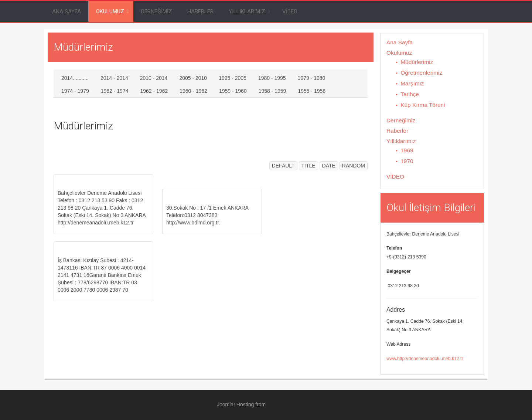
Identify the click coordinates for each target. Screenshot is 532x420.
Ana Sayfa (66, 11)
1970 (407, 161)
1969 (407, 150)
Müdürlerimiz (417, 62)
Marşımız (412, 83)
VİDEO (290, 11)
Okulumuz (110, 11)
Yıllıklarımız (247, 11)
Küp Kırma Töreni (423, 105)
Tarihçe (410, 94)
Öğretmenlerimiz (421, 73)
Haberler (200, 11)
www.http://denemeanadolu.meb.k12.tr (425, 359)
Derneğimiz (157, 11)
